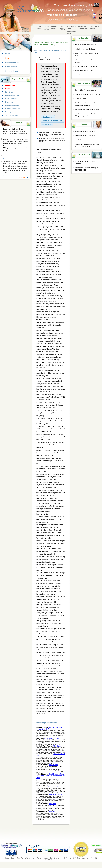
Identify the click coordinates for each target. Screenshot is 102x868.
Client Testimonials (12, 109)
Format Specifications (14, 105)
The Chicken (53, 765)
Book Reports (54, 858)
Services (9, 58)
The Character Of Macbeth (54, 738)
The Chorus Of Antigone (53, 787)
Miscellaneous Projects (72, 32)
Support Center (12, 71)
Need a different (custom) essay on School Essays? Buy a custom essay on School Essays (52, 134)
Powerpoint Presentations (83, 27)
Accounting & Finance (94, 27)
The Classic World (55, 795)
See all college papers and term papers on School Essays (51, 59)
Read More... (23, 177)
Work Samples (11, 67)
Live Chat (9, 92)
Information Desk (12, 62)
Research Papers (55, 27)
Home (8, 54)
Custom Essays (39, 27)
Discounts (9, 102)
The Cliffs (52, 812)
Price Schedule (11, 99)
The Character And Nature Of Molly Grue (49, 728)
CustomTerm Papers (47, 28)
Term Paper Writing (23, 858)
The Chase (57, 746)
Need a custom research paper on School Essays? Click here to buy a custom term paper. (52, 140)
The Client (53, 804)
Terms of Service (12, 115)
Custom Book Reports (63, 28)
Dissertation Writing (72, 27)
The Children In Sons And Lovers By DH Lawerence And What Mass (51, 776)
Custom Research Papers (40, 858)
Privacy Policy (11, 112)
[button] (48, 117)
